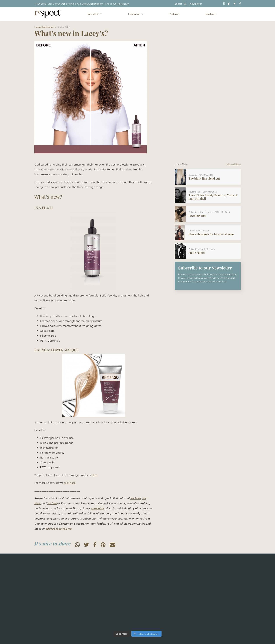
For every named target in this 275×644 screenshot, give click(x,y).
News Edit (95, 14)
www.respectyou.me (59, 529)
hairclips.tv (211, 14)
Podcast (174, 14)
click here (70, 483)
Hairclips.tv (123, 4)
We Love (136, 498)
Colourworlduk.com (92, 4)
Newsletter (196, 4)
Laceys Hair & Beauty (45, 27)
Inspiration (136, 14)
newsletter (97, 508)
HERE (95, 475)
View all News (234, 164)
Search (180, 4)
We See (52, 503)
